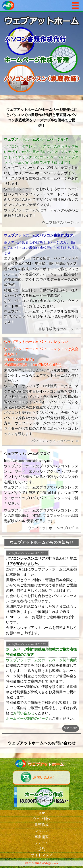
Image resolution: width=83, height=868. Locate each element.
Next (77, 54)
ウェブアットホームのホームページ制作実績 (41, 660)
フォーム (42, 843)
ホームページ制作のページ (27, 718)
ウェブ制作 (42, 819)
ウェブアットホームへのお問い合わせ (42, 743)
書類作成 (42, 825)
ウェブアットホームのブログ (51, 528)
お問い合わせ (24, 713)
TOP (42, 813)
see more (70, 728)
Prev (6, 54)
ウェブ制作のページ (58, 222)
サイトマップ (42, 855)
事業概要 (42, 837)
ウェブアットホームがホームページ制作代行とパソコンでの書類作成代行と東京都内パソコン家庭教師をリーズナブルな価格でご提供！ (42, 117)
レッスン (42, 831)
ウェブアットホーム (46, 764)
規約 (42, 849)
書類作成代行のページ (56, 329)
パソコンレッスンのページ (52, 441)
